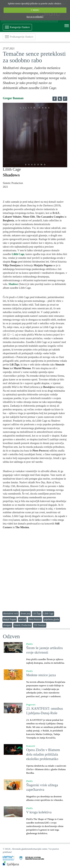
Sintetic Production (23, 625)
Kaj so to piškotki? (35, 17)
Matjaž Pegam (10, 619)
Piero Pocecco (35, 619)
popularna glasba (52, 619)
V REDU (35, 10)
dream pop (25, 614)
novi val (22, 619)
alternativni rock (11, 614)
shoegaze (7, 625)
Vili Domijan (40, 625)
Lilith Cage (48, 614)
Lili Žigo (37, 614)
